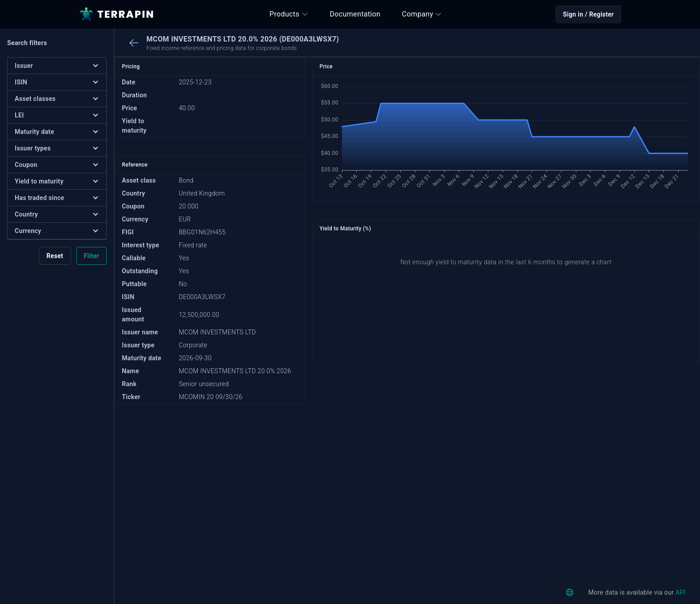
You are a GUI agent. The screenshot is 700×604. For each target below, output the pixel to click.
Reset (55, 256)
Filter (92, 256)
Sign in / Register (588, 14)
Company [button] (422, 14)
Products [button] (289, 14)
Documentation (355, 14)
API (681, 592)
